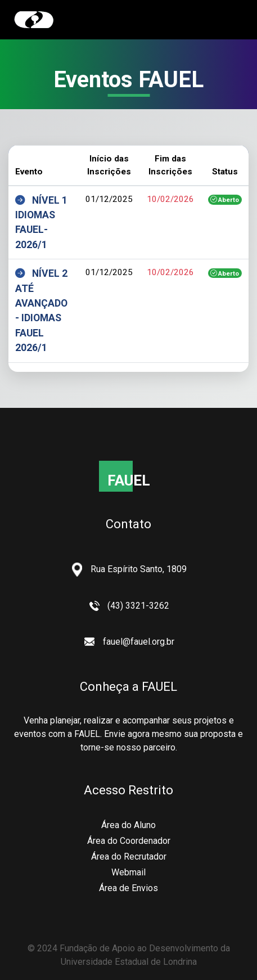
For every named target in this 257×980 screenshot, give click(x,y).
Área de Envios (128, 888)
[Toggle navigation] (227, 20)
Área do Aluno (128, 825)
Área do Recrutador (129, 857)
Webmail (128, 872)
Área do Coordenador (129, 841)
